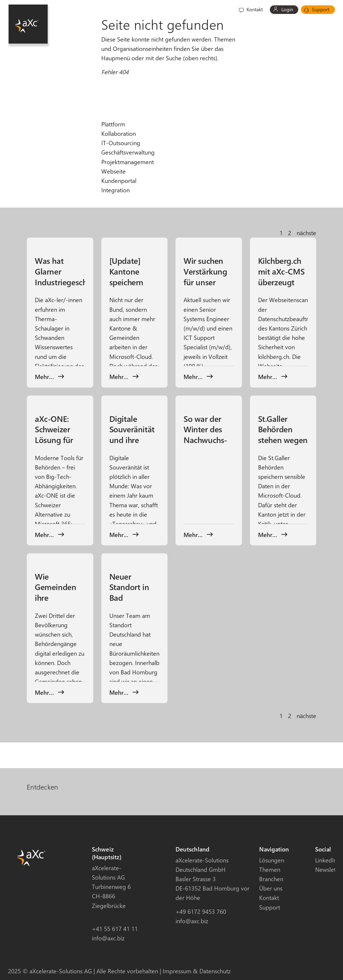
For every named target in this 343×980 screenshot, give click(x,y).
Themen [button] (159, 9)
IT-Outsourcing (121, 143)
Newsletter (329, 869)
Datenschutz (215, 971)
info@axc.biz (108, 938)
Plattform (113, 124)
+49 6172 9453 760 (201, 911)
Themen (270, 869)
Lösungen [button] (130, 9)
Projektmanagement (128, 162)
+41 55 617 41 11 (115, 929)
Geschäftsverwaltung (128, 152)
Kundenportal (119, 181)
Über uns (271, 888)
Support (317, 9)
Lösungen (272, 860)
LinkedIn (326, 860)
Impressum (177, 971)
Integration (115, 190)
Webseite (113, 171)
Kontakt (251, 9)
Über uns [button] (215, 9)
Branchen (188, 9)
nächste (306, 233)
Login (283, 9)
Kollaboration (119, 133)
